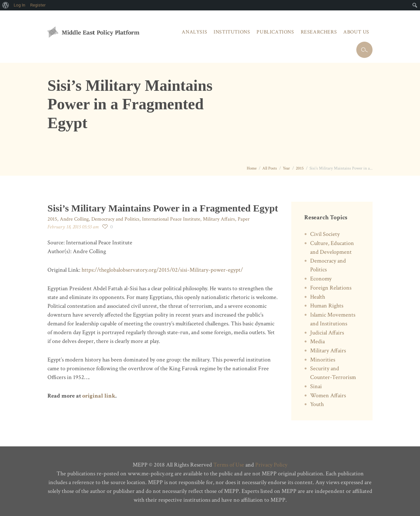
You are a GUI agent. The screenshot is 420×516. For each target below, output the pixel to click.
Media (317, 341)
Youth (317, 404)
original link (99, 396)
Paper (244, 219)
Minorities (323, 360)
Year (286, 168)
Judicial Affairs (327, 333)
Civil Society (325, 234)
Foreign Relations (331, 288)
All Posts (270, 168)
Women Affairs (328, 395)
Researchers (319, 32)
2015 (300, 168)
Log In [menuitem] (20, 5)
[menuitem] (6, 5)
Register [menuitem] (38, 5)
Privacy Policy (271, 465)
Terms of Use (229, 465)
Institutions (232, 32)
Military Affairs (219, 219)
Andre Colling (74, 219)
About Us (356, 32)
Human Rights (327, 306)
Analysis (194, 32)
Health (318, 297)
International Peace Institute (171, 219)
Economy (321, 279)
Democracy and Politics (115, 219)
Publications (275, 32)
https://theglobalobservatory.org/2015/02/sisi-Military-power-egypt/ (162, 270)
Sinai (316, 386)
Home (252, 168)
